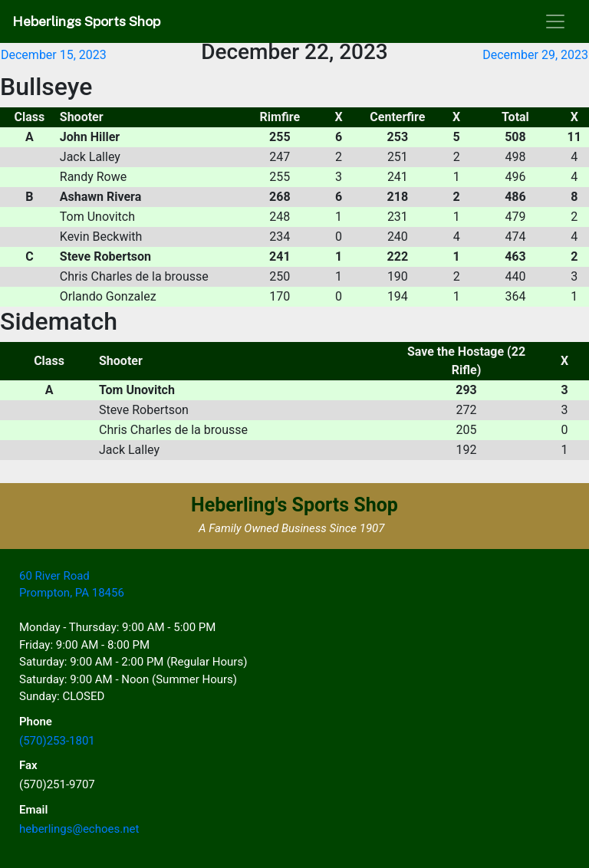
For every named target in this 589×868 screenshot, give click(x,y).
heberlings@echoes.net (79, 829)
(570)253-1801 (57, 741)
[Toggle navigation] (555, 21)
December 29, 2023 (535, 55)
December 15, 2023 (54, 55)
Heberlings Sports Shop (86, 21)
